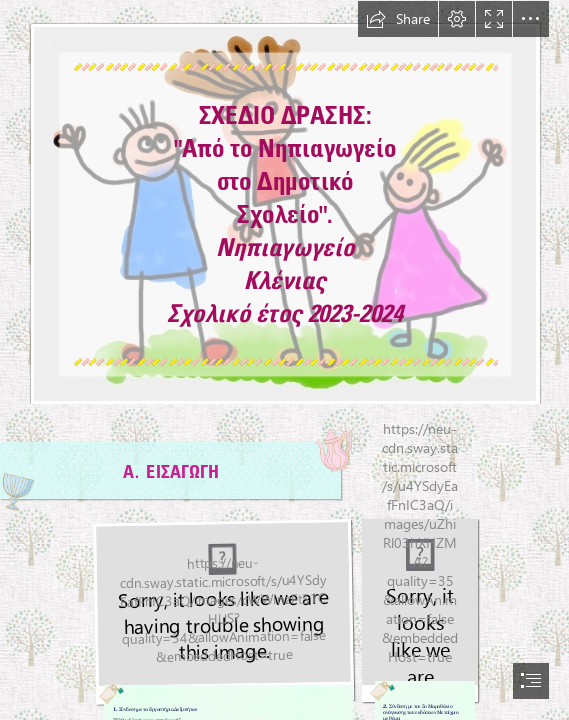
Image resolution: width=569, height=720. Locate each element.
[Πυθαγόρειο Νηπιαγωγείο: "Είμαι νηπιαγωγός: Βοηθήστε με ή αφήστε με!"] (284, 202)
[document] (284, 360)
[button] (398, 19)
